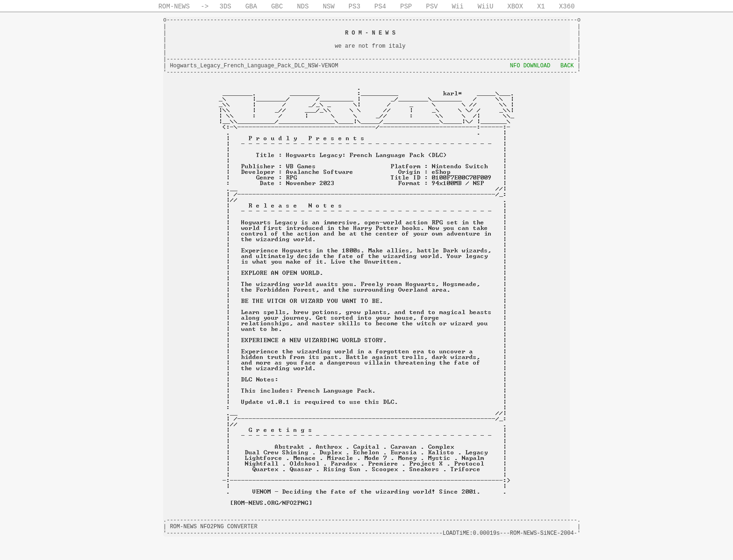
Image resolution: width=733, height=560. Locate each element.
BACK (567, 66)
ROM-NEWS (174, 7)
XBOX (515, 7)
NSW (328, 7)
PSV (432, 7)
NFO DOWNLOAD (530, 66)
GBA (251, 7)
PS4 (380, 7)
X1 (541, 7)
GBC (277, 7)
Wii (457, 7)
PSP (406, 7)
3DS (226, 7)
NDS (303, 7)
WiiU (486, 7)
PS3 (355, 7)
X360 (567, 7)
